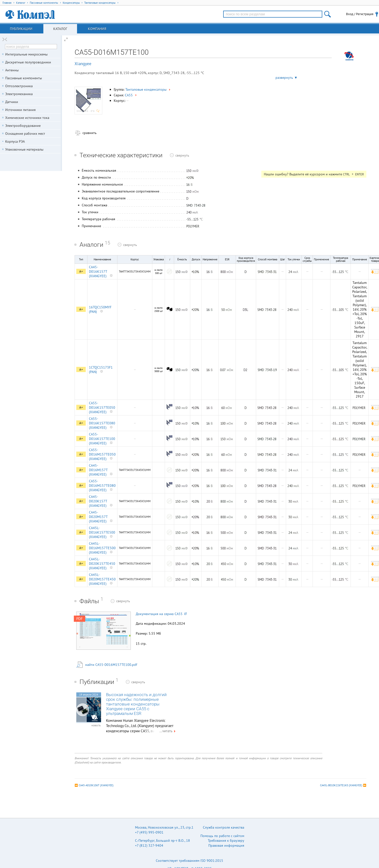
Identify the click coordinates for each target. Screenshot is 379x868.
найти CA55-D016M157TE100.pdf (111, 665)
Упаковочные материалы (24, 149)
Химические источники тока (27, 118)
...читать (168, 731)
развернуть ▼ (286, 78)
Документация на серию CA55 (161, 614)
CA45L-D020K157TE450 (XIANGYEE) (102, 564)
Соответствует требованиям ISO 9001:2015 (189, 861)
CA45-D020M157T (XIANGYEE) (98, 517)
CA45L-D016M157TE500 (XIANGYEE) (102, 548)
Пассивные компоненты (24, 78)
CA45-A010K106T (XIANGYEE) (96, 785)
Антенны (12, 70)
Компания (97, 29)
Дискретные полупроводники (28, 62)
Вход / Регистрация (360, 14)
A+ (81, 271)
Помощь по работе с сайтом (222, 836)
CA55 (131, 95)
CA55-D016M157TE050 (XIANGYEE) (102, 454)
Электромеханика (19, 94)
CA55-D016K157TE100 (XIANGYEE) (102, 439)
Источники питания (20, 110)
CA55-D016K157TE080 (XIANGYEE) (102, 423)
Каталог (60, 29)
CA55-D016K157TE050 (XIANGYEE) (102, 407)
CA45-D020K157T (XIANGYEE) (98, 501)
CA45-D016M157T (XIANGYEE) (98, 470)
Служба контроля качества (224, 827)
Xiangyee (83, 64)
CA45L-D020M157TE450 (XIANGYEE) (102, 579)
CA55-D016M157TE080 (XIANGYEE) (102, 486)
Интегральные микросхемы (26, 54)
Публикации (21, 29)
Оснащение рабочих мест (25, 134)
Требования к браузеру (226, 841)
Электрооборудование (23, 126)
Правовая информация (226, 845)
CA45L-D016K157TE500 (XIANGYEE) (102, 532)
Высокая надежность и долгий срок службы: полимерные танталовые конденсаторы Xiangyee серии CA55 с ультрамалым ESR (136, 704)
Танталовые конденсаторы (148, 89)
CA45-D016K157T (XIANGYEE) (98, 271)
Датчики (12, 102)
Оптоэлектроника (19, 86)
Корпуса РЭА (15, 141)
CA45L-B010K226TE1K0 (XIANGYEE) (341, 785)
